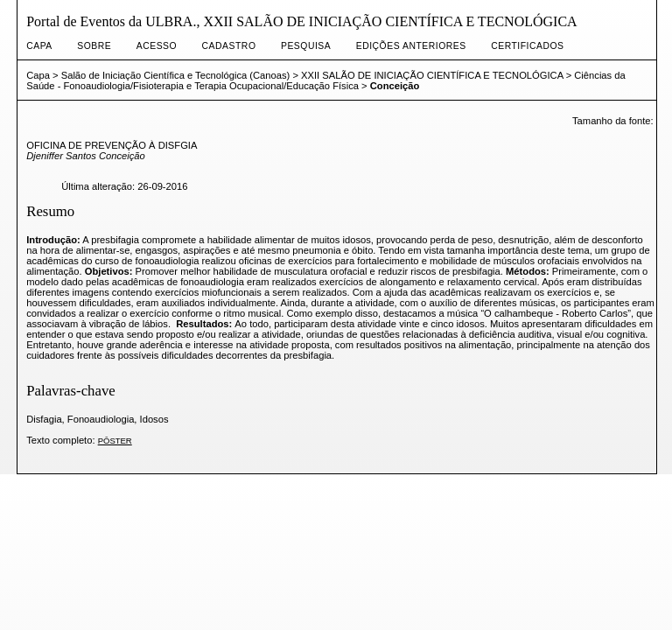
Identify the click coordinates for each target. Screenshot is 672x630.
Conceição (395, 86)
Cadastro (229, 46)
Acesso (157, 46)
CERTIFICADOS (527, 46)
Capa (39, 46)
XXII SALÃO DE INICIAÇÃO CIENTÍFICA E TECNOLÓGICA (432, 75)
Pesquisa (306, 46)
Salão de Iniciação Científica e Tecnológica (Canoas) (176, 75)
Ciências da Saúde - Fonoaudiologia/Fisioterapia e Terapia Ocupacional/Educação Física (326, 80)
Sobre (94, 46)
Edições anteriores (411, 46)
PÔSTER (115, 441)
